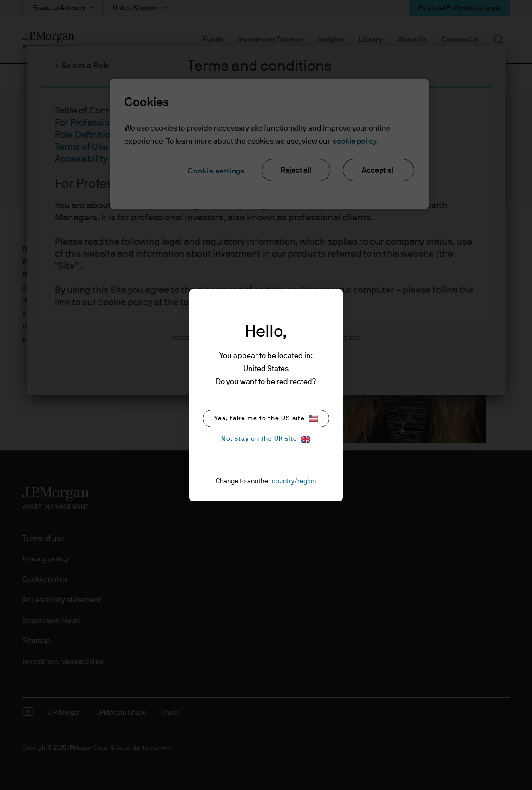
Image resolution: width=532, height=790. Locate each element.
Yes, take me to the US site (266, 418)
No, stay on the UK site (266, 439)
